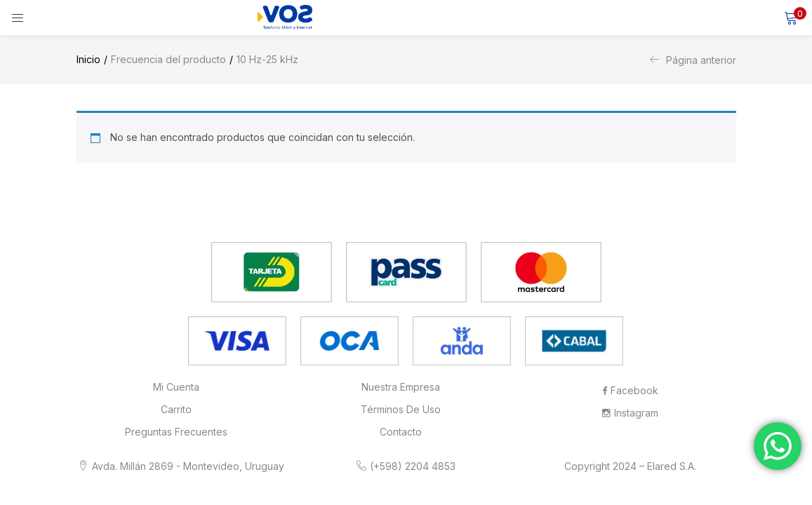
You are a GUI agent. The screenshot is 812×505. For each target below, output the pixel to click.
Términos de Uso (401, 409)
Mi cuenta (176, 387)
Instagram (630, 413)
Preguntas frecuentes (176, 432)
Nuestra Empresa (401, 387)
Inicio (88, 59)
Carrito (176, 409)
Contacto (401, 432)
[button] (791, 18)
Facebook (631, 390)
